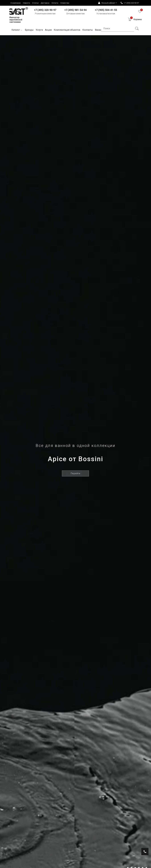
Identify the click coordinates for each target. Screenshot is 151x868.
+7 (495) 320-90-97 (130, 3)
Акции (48, 30)
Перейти (75, 473)
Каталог (17, 30)
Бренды (29, 30)
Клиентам (65, 3)
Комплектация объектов (67, 30)
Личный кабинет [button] (107, 3)
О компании (16, 3)
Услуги (39, 30)
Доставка (45, 3)
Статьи (35, 3)
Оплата (55, 3)
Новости (26, 3)
